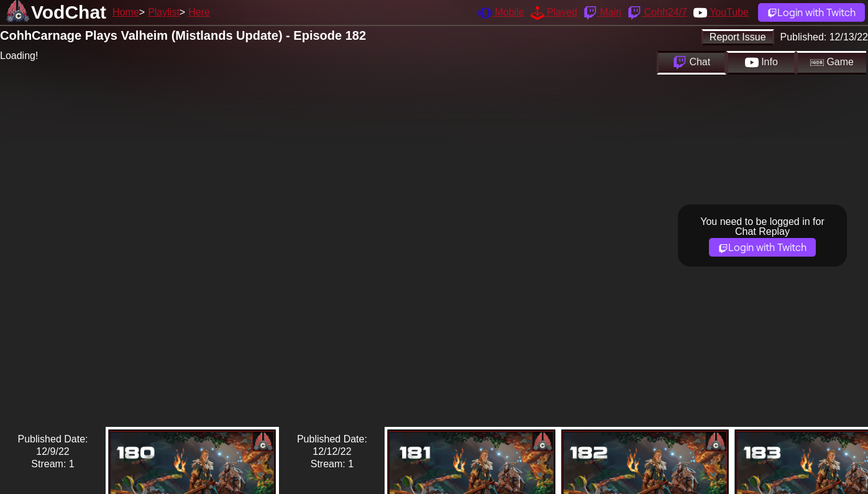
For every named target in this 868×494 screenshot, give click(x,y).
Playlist (164, 12)
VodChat (69, 12)
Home (126, 12)
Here (199, 12)
